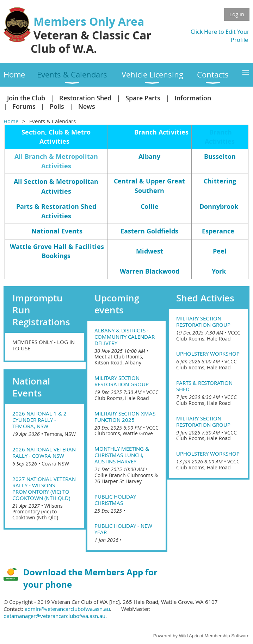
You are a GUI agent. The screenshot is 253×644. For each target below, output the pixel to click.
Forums (24, 106)
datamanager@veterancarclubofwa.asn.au (54, 616)
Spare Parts (143, 98)
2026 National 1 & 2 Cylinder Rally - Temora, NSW (39, 420)
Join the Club (26, 98)
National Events (57, 231)
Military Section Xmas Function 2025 (125, 417)
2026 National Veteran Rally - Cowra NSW (44, 452)
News (87, 106)
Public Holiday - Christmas (117, 500)
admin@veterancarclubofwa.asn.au (67, 609)
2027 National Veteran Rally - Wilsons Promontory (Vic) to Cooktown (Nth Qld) (44, 488)
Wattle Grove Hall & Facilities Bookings (57, 251)
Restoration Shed (85, 98)
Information (193, 98)
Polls (57, 106)
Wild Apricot (191, 636)
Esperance (218, 231)
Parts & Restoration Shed (204, 386)
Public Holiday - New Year (123, 529)
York (219, 271)
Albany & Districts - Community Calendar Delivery (125, 337)
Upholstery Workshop (208, 354)
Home (11, 121)
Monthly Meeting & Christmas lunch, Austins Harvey (122, 455)
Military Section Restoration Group (122, 381)
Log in (237, 14)
